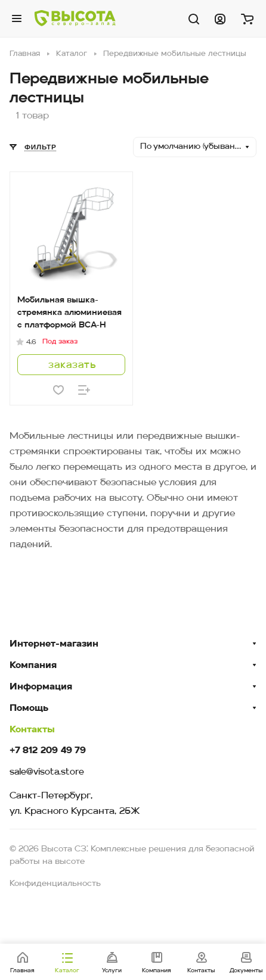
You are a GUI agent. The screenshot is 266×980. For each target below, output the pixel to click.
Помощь (29, 709)
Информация (41, 687)
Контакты (32, 730)
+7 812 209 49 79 (48, 751)
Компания (33, 666)
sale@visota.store (47, 773)
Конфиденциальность (55, 884)
